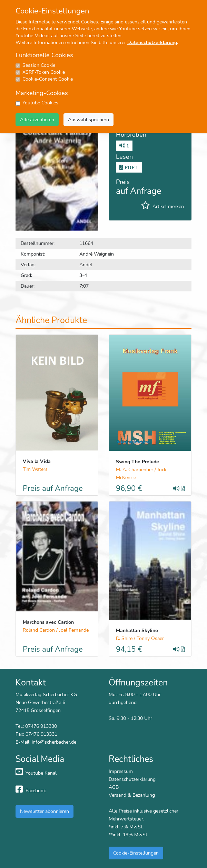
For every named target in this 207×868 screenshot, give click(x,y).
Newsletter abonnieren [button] (45, 811)
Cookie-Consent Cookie (48, 79)
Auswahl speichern (88, 120)
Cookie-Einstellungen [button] (136, 853)
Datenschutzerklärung (152, 43)
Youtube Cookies (40, 103)
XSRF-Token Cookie (44, 72)
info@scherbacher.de (54, 742)
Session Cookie (39, 65)
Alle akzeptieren (37, 120)
